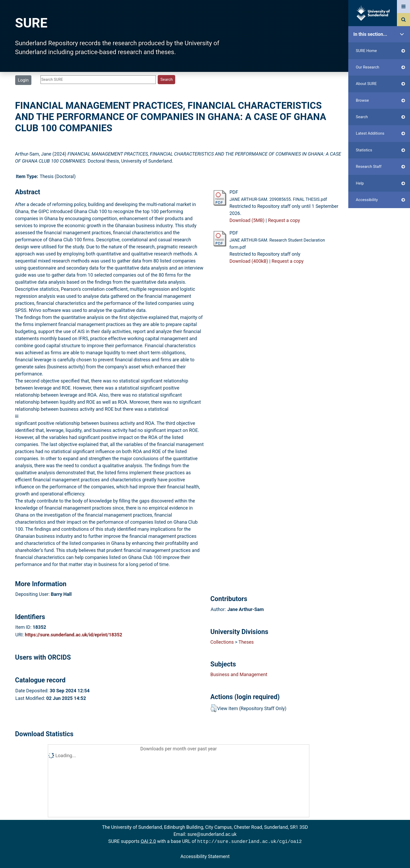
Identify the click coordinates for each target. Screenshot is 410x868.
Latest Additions (380, 133)
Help (380, 183)
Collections (222, 642)
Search (380, 117)
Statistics (380, 150)
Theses (246, 642)
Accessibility (380, 200)
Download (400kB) (249, 261)
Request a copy (284, 220)
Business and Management (239, 674)
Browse (380, 101)
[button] (213, 708)
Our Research (380, 67)
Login (23, 80)
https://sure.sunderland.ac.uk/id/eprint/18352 (73, 635)
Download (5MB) (247, 220)
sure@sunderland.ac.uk (212, 834)
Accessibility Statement (205, 856)
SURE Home (380, 51)
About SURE (380, 84)
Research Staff (380, 167)
